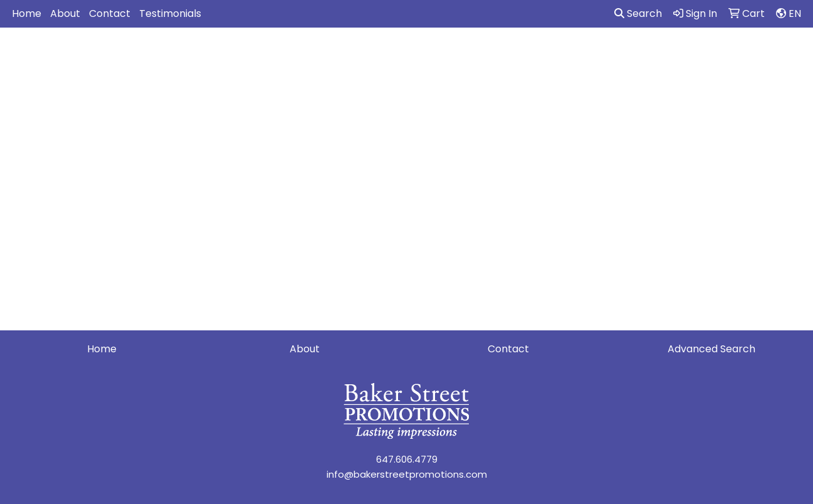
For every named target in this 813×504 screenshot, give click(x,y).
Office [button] (627, 55)
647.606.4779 (407, 459)
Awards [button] (294, 55)
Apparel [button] (235, 55)
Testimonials (170, 13)
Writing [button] (726, 55)
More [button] (778, 55)
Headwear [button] (513, 55)
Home (27, 13)
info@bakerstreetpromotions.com (407, 474)
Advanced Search (711, 349)
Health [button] (575, 55)
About (65, 13)
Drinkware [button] (403, 55)
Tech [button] (676, 55)
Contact (110, 13)
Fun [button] (458, 55)
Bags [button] (345, 55)
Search (638, 13)
